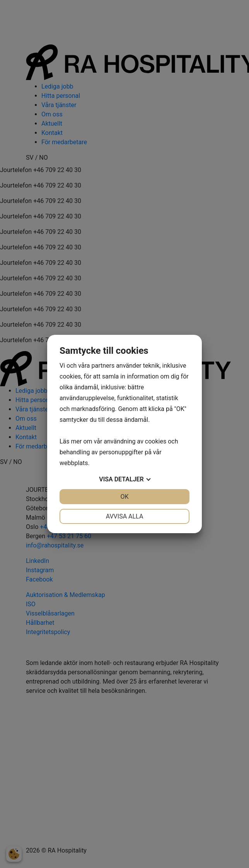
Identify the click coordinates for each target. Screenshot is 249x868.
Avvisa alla (125, 516)
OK (124, 497)
